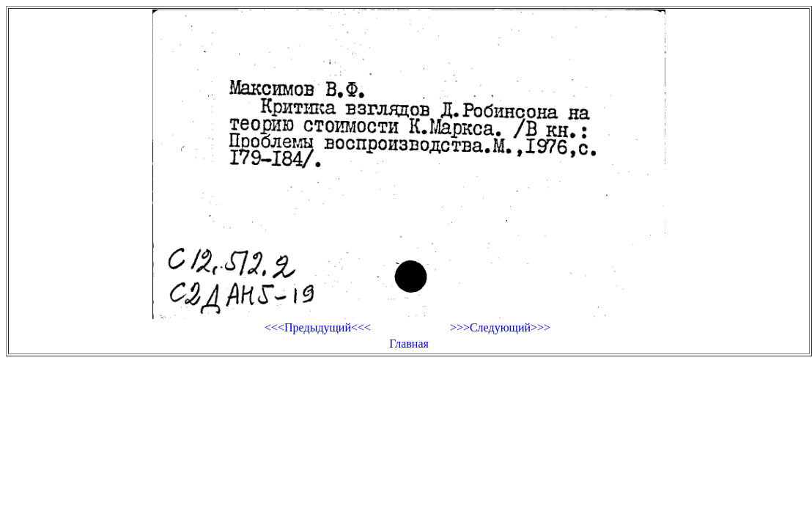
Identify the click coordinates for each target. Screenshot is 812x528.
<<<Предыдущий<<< (318, 327)
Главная (409, 344)
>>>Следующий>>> (500, 327)
